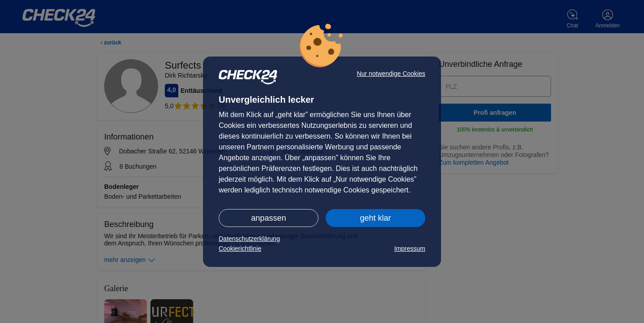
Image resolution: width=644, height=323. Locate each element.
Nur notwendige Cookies (391, 74)
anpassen (269, 218)
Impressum (410, 249)
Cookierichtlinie (240, 249)
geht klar (375, 218)
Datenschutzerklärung (249, 239)
